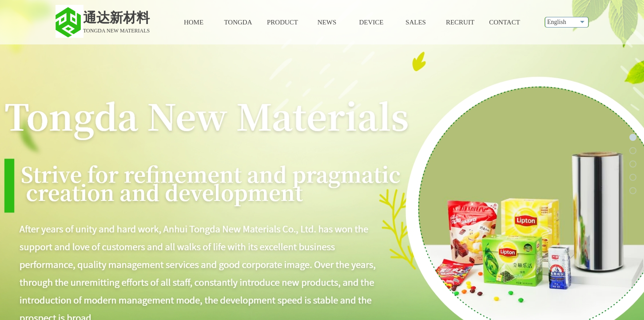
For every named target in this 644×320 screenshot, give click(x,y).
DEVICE (372, 22)
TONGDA (238, 22)
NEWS (327, 22)
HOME (194, 22)
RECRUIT (460, 22)
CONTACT (505, 22)
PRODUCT (282, 22)
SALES (416, 22)
